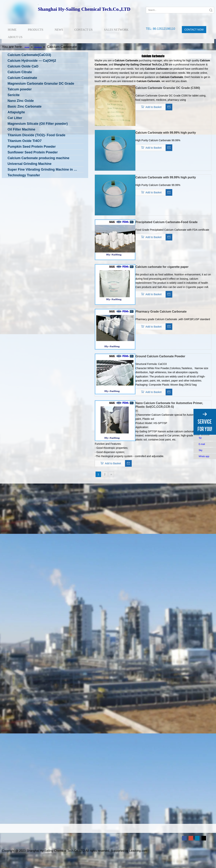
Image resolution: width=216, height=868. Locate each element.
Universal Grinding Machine (30, 164)
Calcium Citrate (20, 72)
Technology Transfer (24, 175)
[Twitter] (204, 838)
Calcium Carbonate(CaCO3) (29, 55)
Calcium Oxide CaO (23, 66)
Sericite (14, 95)
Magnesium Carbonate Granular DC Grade (41, 84)
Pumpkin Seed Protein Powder (32, 147)
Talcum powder (20, 89)
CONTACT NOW (194, 30)
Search (211, 10)
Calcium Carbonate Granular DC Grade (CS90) (168, 88)
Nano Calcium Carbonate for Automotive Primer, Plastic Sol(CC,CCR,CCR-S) (169, 405)
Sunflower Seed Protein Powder (33, 152)
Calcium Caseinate (22, 78)
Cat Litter (15, 118)
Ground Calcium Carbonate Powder (160, 356)
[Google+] (154, 4)
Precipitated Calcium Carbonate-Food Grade (166, 222)
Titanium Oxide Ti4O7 (25, 141)
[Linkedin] (197, 838)
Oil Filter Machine (21, 129)
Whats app (204, 456)
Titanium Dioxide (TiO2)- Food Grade (36, 135)
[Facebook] (148, 4)
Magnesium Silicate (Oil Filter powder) (38, 124)
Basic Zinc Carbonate (25, 106)
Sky (201, 450)
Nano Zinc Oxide (21, 101)
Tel (200, 438)
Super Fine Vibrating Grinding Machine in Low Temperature (46, 169)
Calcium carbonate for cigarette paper (162, 267)
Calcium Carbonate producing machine (38, 158)
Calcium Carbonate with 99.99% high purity (166, 133)
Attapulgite (16, 112)
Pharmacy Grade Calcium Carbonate (161, 312)
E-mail (202, 444)
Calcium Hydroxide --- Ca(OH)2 (32, 61)
